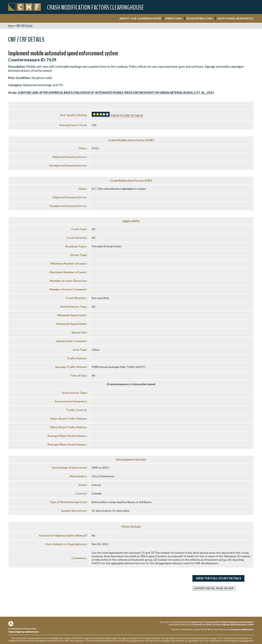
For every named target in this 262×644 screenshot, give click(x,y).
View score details (127, 116)
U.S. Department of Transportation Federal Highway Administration (220, 622)
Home (11, 26)
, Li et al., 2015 (116, 93)
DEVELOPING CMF (200, 18)
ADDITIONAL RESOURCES (235, 18)
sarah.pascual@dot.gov (242, 629)
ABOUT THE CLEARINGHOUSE (140, 18)
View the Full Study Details (218, 578)
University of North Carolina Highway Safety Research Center (223, 624)
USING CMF (174, 18)
